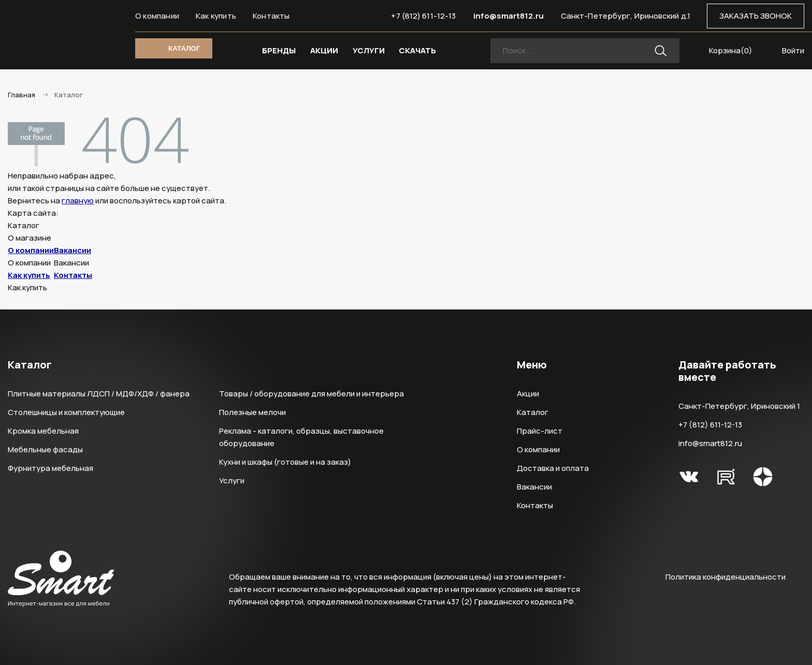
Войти (793, 50)
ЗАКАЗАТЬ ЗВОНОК (756, 16)
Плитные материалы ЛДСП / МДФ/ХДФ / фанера (99, 394)
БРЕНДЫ (279, 50)
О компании (157, 16)
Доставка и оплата (553, 468)
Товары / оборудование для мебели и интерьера (311, 394)
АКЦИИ (324, 50)
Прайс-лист (540, 431)
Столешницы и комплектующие (66, 412)
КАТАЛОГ (184, 48)
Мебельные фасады (45, 449)
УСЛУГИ (369, 50)
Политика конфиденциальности (726, 577)
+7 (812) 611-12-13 (423, 16)
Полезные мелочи (252, 412)
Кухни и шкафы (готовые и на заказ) (285, 462)
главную (78, 201)
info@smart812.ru (509, 16)
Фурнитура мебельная (50, 468)
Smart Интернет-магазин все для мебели (61, 35)
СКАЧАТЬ (417, 50)
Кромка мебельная (43, 431)
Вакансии (72, 250)
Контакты (271, 16)
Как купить (216, 16)
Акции (528, 394)
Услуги (232, 481)
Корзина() (731, 50)
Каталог (533, 412)
